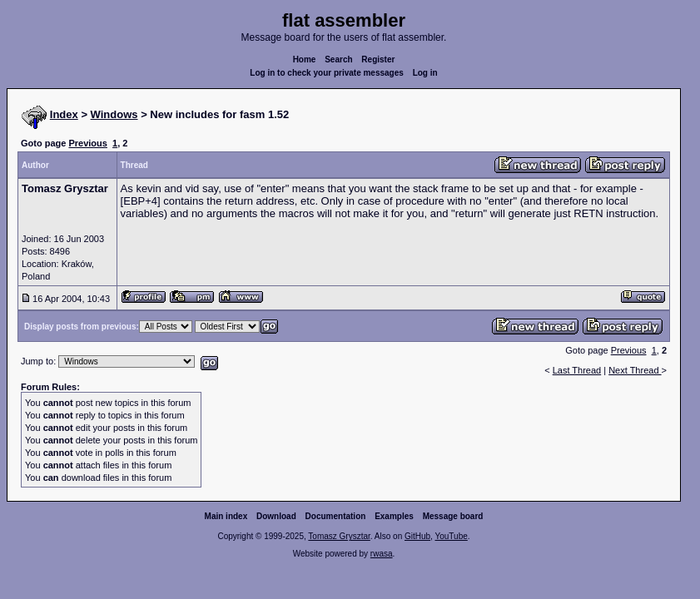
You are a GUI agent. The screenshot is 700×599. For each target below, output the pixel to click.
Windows (114, 114)
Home (305, 59)
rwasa (382, 554)
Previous (87, 143)
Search (338, 59)
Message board (453, 516)
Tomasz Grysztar (339, 536)
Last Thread (577, 370)
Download (276, 516)
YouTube (451, 536)
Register (378, 59)
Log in (425, 73)
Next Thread (635, 370)
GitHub (417, 536)
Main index (226, 516)
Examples (394, 516)
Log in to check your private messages (327, 73)
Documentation (336, 516)
